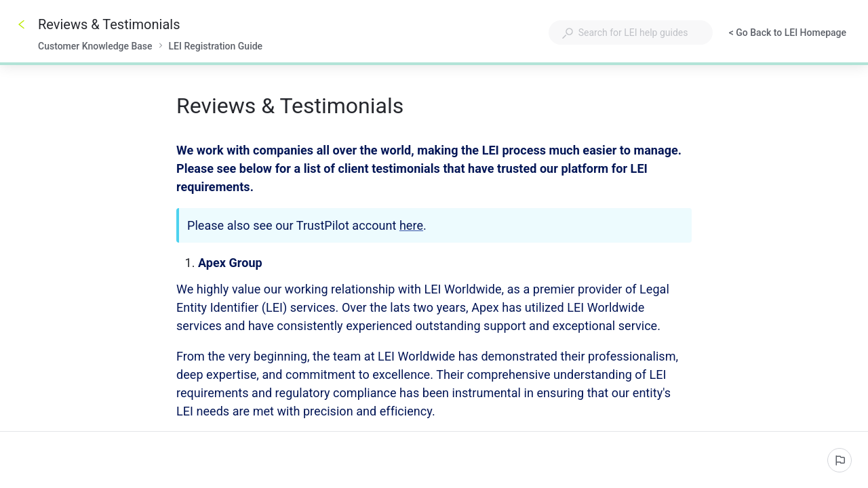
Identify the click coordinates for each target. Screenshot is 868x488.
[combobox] (631, 33)
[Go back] (22, 24)
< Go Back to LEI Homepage (788, 34)
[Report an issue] (840, 460)
